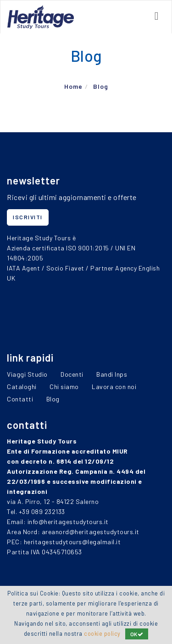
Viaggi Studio (27, 374)
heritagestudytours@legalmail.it (72, 542)
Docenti (72, 374)
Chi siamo (64, 387)
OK (137, 634)
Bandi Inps (112, 374)
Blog (101, 87)
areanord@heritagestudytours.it (91, 532)
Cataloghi (22, 387)
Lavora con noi (114, 387)
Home (73, 87)
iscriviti (28, 217)
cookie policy (102, 633)
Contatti (20, 399)
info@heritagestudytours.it (68, 522)
